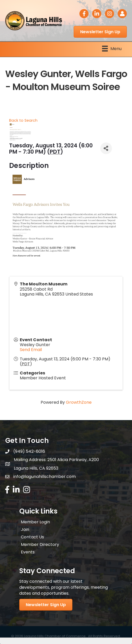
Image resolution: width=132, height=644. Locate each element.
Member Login (35, 522)
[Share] (106, 148)
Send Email (31, 350)
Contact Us (32, 537)
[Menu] (112, 49)
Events (28, 552)
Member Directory (40, 544)
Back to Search (23, 120)
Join (25, 529)
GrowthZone (79, 402)
